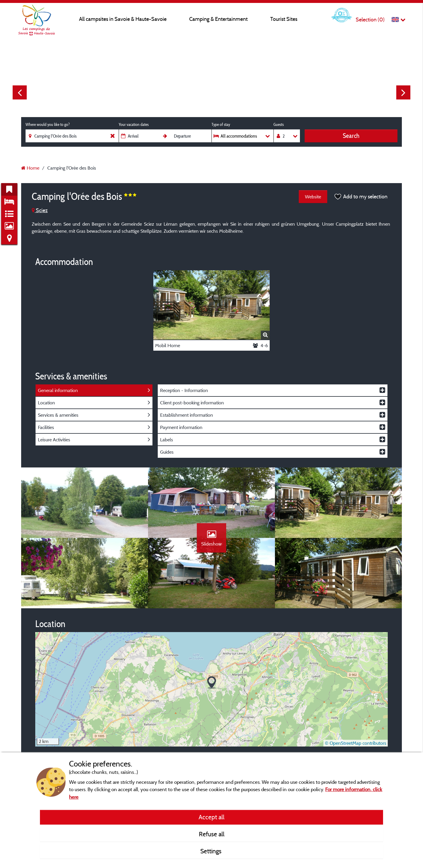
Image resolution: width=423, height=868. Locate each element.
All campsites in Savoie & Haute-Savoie (123, 19)
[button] (212, 683)
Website (313, 197)
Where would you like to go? (48, 124)
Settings (212, 851)
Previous (20, 92)
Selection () (370, 20)
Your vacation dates (134, 124)
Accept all (211, 817)
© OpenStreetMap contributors (356, 743)
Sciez (40, 210)
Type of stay (221, 124)
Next (403, 92)
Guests (279, 124)
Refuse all (212, 834)
